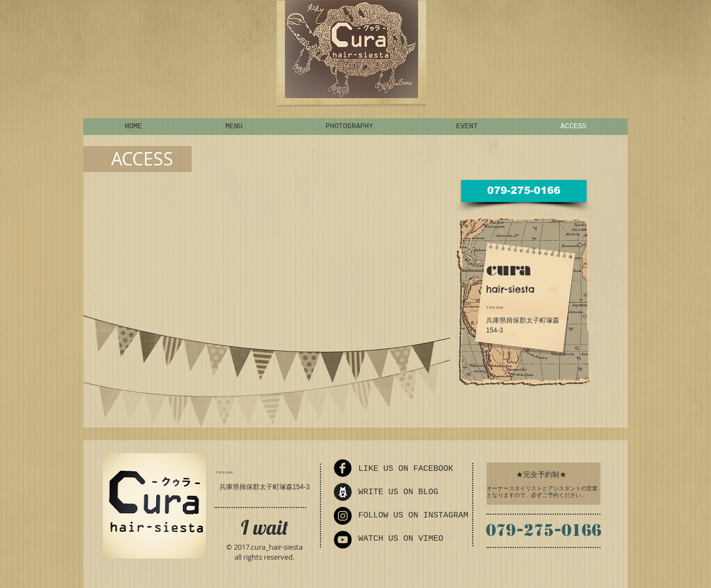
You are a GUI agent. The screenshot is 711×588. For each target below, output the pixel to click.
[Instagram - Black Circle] (343, 516)
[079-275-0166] (524, 191)
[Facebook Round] (343, 468)
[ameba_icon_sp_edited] (343, 492)
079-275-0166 (544, 530)
